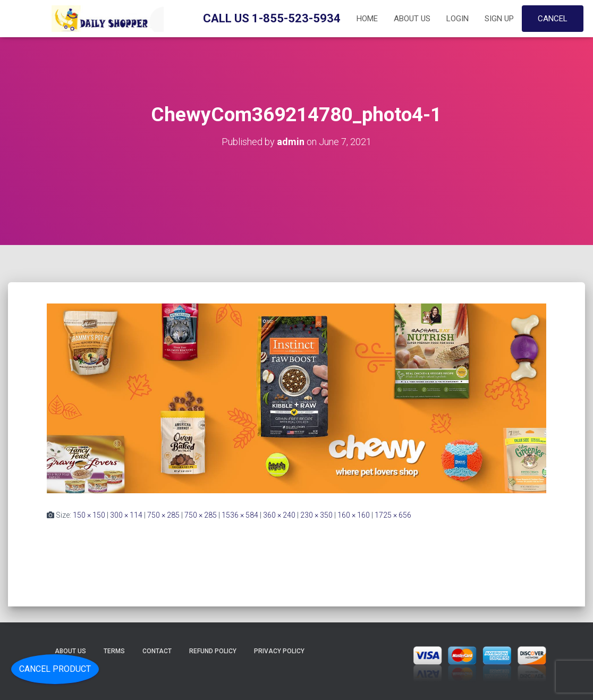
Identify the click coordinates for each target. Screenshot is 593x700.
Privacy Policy (279, 651)
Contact (157, 651)
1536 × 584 (240, 515)
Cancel (553, 19)
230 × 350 (316, 515)
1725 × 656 (393, 515)
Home (367, 19)
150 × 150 (89, 515)
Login (458, 19)
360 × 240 (279, 515)
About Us (412, 19)
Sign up (499, 19)
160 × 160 (354, 515)
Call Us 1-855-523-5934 (272, 18)
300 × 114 (126, 515)
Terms (114, 651)
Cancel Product (55, 669)
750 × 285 (163, 515)
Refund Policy (213, 651)
